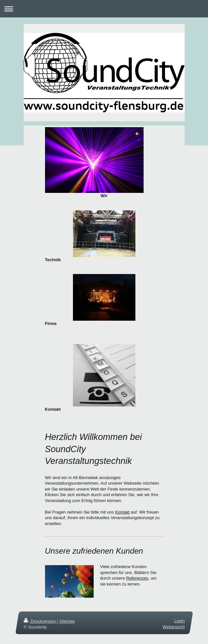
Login (179, 621)
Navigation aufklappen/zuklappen (104, 9)
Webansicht (173, 627)
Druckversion (40, 621)
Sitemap (67, 621)
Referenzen (137, 578)
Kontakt (122, 512)
